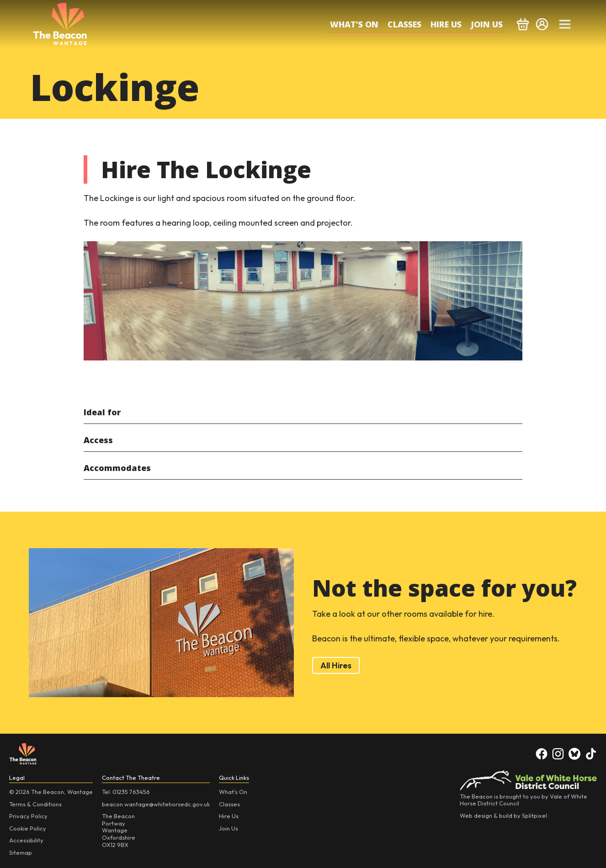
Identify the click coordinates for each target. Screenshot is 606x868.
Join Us (487, 24)
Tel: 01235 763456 (126, 792)
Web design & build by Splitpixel (503, 815)
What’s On (354, 24)
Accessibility (26, 840)
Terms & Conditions (35, 804)
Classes (404, 24)
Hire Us (446, 24)
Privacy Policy (28, 816)
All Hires (336, 665)
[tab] (303, 412)
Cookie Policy (28, 828)
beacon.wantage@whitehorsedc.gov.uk (156, 804)
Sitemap (21, 852)
